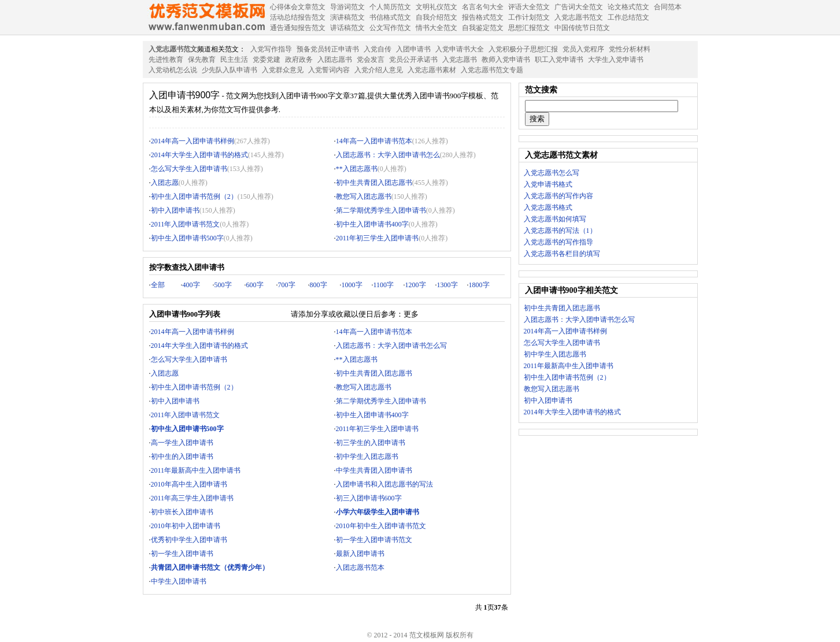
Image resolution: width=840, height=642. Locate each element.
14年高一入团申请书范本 (374, 141)
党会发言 (371, 60)
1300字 (447, 285)
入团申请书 (413, 49)
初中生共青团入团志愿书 (374, 183)
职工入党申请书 (559, 60)
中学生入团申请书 (179, 581)
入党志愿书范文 (173, 49)
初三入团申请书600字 (369, 498)
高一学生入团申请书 (182, 443)
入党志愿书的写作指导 (558, 242)
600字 (255, 285)
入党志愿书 (460, 60)
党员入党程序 (583, 49)
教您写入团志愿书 (364, 196)
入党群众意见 (283, 70)
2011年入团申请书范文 (186, 224)
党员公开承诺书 (413, 60)
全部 (158, 285)
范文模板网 (206, 17)
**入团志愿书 (357, 169)
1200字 (416, 285)
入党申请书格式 (548, 184)
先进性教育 (166, 60)
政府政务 (299, 60)
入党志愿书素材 (432, 70)
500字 (223, 285)
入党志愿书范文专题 (492, 70)
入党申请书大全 (460, 49)
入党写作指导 (271, 49)
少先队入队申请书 (230, 70)
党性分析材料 (630, 49)
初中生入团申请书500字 (187, 238)
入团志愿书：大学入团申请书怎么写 (391, 346)
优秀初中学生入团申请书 (189, 540)
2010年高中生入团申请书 (189, 484)
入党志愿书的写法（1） (560, 231)
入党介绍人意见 (379, 70)
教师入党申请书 (506, 60)
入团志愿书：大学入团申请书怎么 (388, 155)
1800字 (479, 285)
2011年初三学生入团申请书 (378, 238)
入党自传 (378, 49)
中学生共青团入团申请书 (374, 470)
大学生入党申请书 (616, 60)
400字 (191, 285)
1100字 (384, 285)
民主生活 (234, 60)
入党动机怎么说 (173, 70)
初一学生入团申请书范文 (374, 540)
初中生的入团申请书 (182, 457)
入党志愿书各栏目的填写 (562, 254)
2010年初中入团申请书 (186, 526)
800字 (319, 285)
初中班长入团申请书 (182, 512)
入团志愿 (165, 183)
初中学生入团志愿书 (367, 457)
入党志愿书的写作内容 (558, 196)
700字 (287, 285)
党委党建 (267, 60)
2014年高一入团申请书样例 (193, 141)
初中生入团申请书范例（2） (194, 196)
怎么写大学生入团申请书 (189, 169)
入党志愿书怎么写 (552, 173)
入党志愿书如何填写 (555, 219)
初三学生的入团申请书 (371, 443)
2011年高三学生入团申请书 (193, 498)
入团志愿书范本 (360, 567)
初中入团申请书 (175, 210)
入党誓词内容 (329, 70)
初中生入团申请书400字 (372, 224)
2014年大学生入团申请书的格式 (199, 155)
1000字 (352, 285)
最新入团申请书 (360, 554)
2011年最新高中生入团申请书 (196, 470)
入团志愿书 (335, 60)
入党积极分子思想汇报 (523, 49)
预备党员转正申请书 (328, 49)
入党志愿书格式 (548, 207)
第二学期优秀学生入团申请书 (381, 210)
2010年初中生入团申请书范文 (381, 526)
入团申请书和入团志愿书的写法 (384, 484)
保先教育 (202, 60)
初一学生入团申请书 (182, 554)
